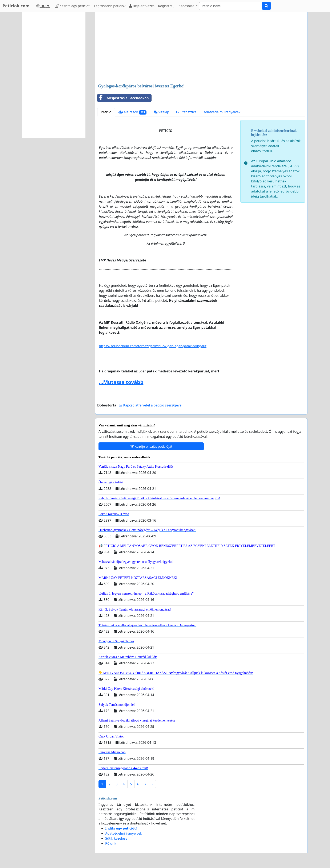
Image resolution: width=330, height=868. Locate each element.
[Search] (231, 6)
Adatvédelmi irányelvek (222, 112)
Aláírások (132, 112)
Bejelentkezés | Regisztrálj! (152, 6)
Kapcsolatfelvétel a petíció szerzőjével (151, 405)
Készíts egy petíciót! (73, 6)
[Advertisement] (201, 48)
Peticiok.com (16, 6)
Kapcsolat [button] (187, 6)
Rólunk (111, 843)
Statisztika (186, 112)
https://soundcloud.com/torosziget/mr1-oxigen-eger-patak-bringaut (153, 346)
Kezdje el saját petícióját (151, 446)
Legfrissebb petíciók (110, 6)
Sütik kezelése (116, 838)
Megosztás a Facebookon (123, 98)
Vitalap (161, 112)
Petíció (106, 112)
